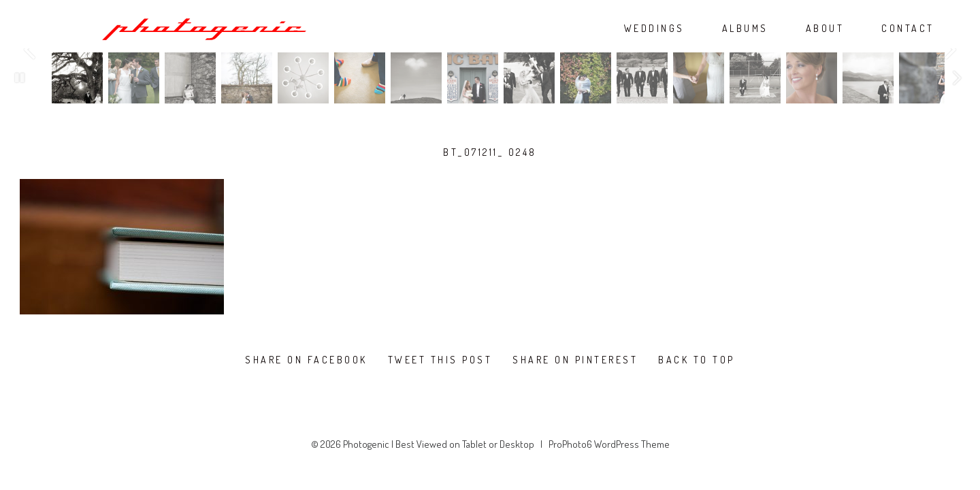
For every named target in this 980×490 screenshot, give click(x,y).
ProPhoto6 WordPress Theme (609, 444)
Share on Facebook (306, 360)
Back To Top (697, 360)
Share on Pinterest (575, 360)
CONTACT (908, 29)
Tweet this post (440, 360)
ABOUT (825, 29)
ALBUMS (745, 29)
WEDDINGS (654, 29)
